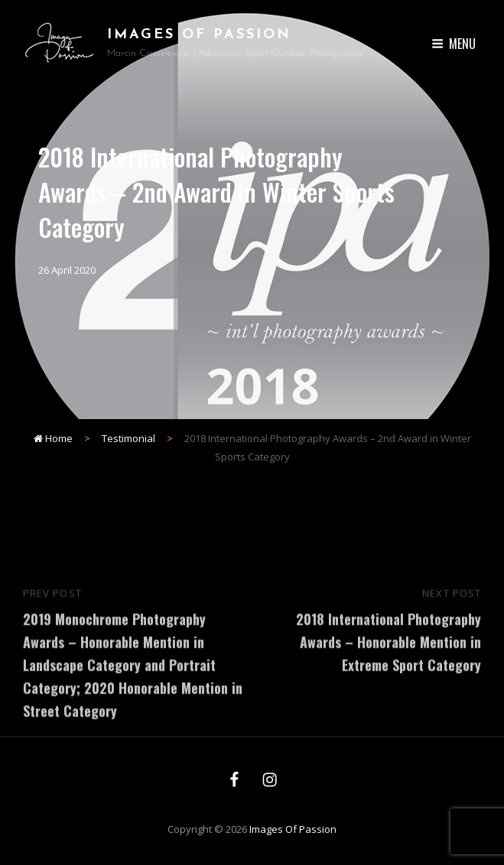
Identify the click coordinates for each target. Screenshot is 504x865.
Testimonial (128, 438)
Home (53, 438)
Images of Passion (199, 35)
